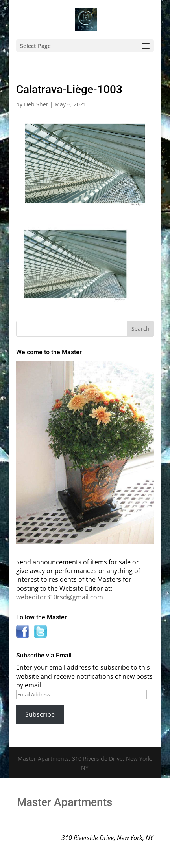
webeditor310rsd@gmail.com (60, 597)
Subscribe (40, 714)
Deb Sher (36, 104)
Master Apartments (65, 802)
